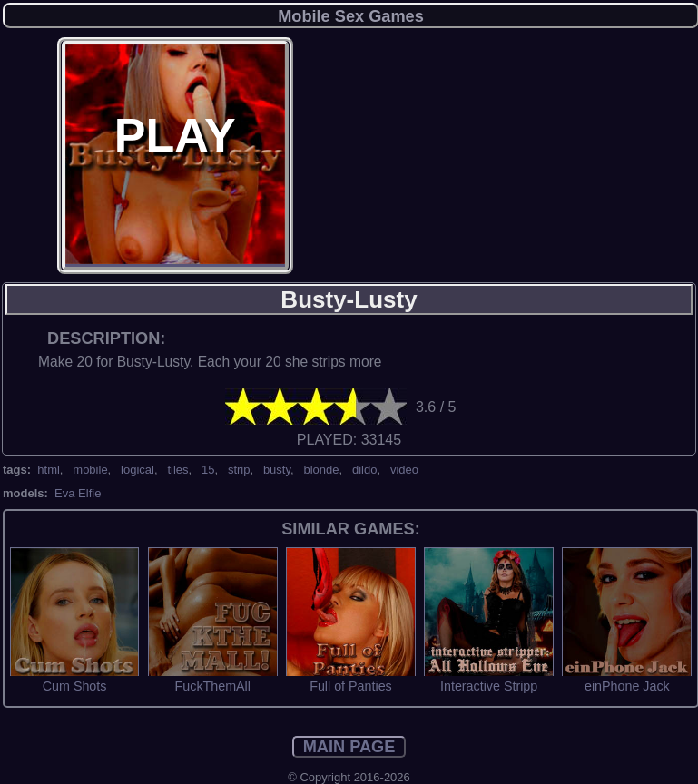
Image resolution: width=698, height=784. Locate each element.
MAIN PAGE (349, 747)
